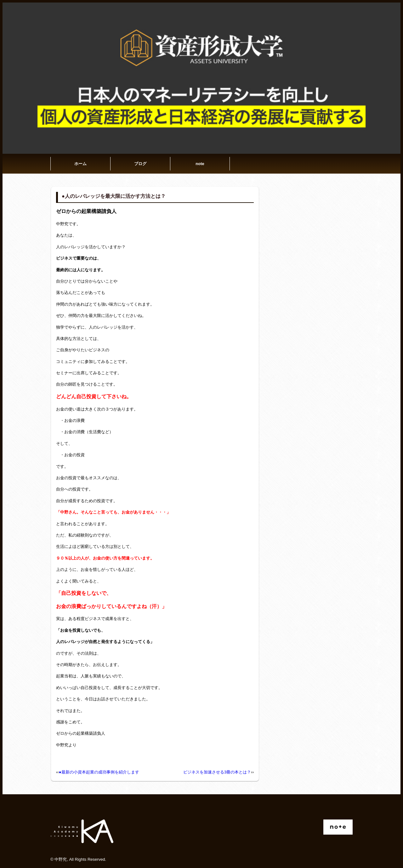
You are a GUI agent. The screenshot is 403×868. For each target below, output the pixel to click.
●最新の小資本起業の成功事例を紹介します (99, 772)
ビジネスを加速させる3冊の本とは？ (217, 772)
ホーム (80, 164)
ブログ (140, 164)
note (200, 164)
